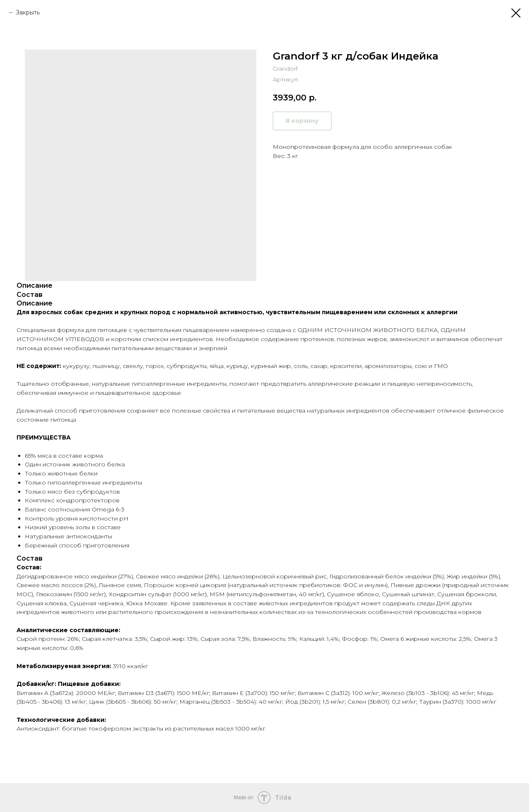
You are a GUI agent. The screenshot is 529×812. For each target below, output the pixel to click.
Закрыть (28, 12)
